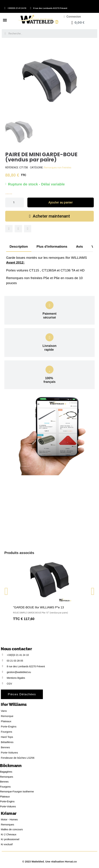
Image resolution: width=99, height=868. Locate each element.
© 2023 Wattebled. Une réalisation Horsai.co (49, 861)
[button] (61, 202)
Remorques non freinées (58, 168)
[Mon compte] (72, 17)
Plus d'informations (52, 246)
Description (19, 246)
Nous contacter (16, 649)
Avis (79, 246)
